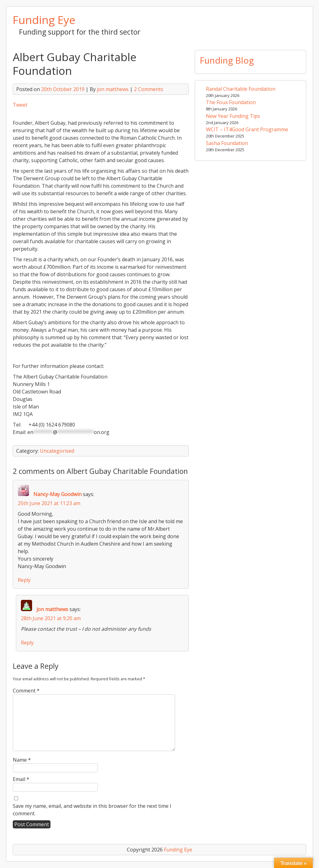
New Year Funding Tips (233, 116)
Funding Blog (227, 60)
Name (22, 760)
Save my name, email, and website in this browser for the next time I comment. (92, 810)
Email (21, 779)
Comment (26, 691)
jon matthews (113, 89)
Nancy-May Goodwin (57, 494)
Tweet (20, 105)
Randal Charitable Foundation (241, 89)
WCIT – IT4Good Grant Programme (247, 129)
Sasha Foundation (227, 143)
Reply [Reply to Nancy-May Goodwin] (24, 580)
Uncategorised (57, 451)
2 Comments (149, 89)
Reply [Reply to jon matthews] (27, 643)
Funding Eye (44, 20)
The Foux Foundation (231, 102)
